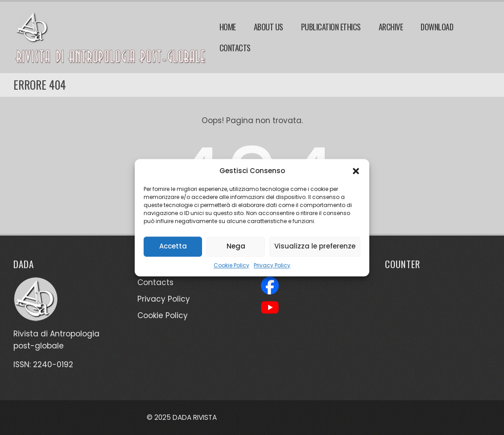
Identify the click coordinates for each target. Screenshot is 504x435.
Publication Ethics (331, 27)
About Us (269, 27)
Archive (391, 27)
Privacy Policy (272, 265)
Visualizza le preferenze (315, 246)
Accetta (173, 246)
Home (228, 27)
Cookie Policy (231, 265)
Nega (236, 246)
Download (437, 27)
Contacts (235, 48)
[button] (356, 171)
